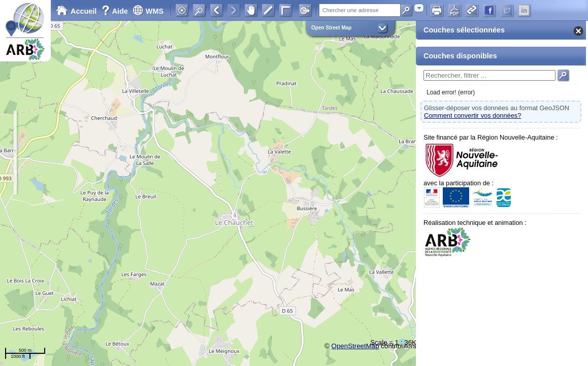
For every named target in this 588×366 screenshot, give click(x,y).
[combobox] (419, 8)
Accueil (76, 11)
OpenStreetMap (355, 346)
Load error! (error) (451, 92)
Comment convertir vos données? (472, 115)
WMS (148, 11)
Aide (116, 11)
